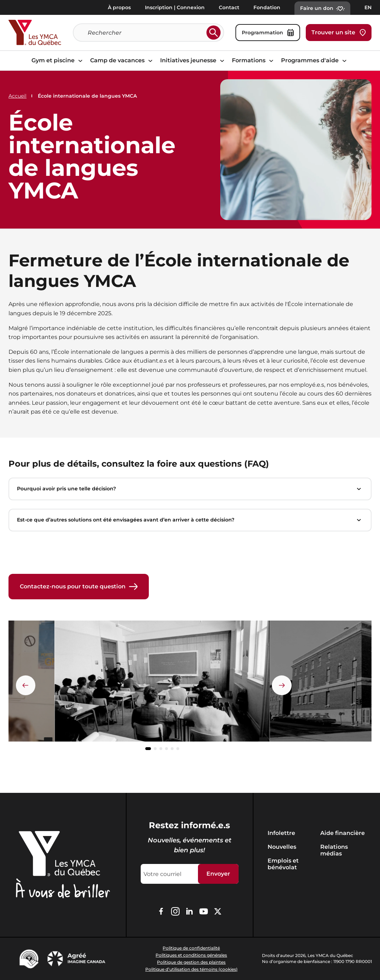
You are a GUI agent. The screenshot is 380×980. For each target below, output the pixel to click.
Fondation (267, 7)
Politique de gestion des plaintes (191, 962)
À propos (119, 7)
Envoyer (218, 874)
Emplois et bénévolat (283, 864)
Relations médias (334, 850)
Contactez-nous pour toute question (79, 587)
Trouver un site (339, 33)
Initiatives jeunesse (193, 60)
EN (368, 7)
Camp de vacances (122, 60)
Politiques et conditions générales (191, 955)
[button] (148, 749)
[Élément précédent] (26, 685)
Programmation (268, 33)
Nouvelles (282, 847)
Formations (254, 60)
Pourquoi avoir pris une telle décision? (190, 489)
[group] (162, 684)
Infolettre (281, 833)
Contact (229, 7)
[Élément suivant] (282, 685)
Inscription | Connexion (175, 7)
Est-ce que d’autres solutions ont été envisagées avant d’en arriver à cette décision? (190, 520)
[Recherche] (146, 33)
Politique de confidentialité (191, 948)
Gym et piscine (58, 60)
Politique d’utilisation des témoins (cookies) (191, 969)
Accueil (17, 96)
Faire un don (322, 8)
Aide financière (343, 833)
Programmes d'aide (315, 60)
